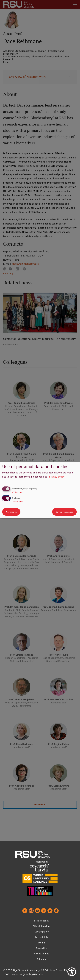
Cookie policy (42, 932)
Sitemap (41, 959)
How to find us (41, 954)
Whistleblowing (41, 926)
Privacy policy (42, 921)
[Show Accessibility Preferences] (72, 972)
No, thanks (11, 512)
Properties (41, 948)
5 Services (18, 501)
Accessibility (42, 937)
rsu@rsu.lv (25, 974)
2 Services (18, 492)
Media (42, 943)
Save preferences (64, 512)
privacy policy (57, 477)
